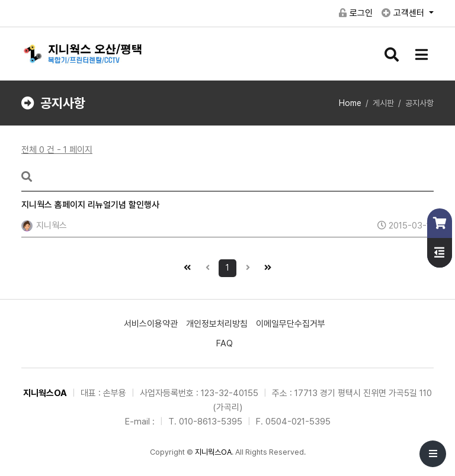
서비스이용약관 (151, 324)
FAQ (225, 343)
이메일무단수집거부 (291, 324)
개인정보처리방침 (217, 324)
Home (350, 103)
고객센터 (404, 13)
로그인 (356, 13)
